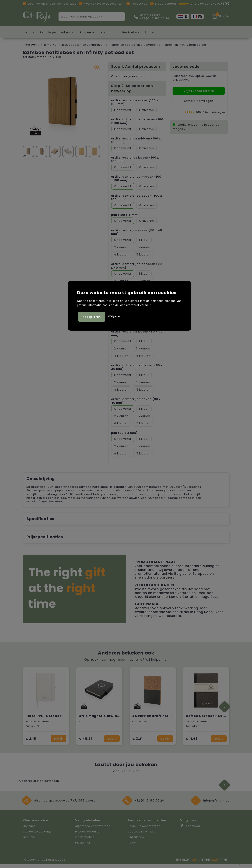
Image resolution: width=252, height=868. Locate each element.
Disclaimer (83, 846)
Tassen (85, 32)
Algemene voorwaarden (93, 830)
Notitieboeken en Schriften (80, 45)
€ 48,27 (86, 742)
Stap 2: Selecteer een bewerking (132, 88)
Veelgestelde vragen (38, 835)
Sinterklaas (136, 841)
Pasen (132, 846)
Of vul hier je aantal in (129, 76)
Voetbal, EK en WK (141, 835)
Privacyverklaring (87, 835)
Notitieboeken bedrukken (122, 45)
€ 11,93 (192, 742)
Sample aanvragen (199, 101)
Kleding (107, 32)
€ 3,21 (137, 742)
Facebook (190, 830)
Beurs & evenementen (144, 830)
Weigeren (114, 316)
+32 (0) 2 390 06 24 (154, 19)
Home (47, 45)
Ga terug (32, 45)
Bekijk (58, 742)
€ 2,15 (31, 742)
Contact (29, 830)
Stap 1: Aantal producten (136, 66)
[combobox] (88, 17)
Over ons (29, 841)
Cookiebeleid (85, 841)
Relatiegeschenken (55, 32)
